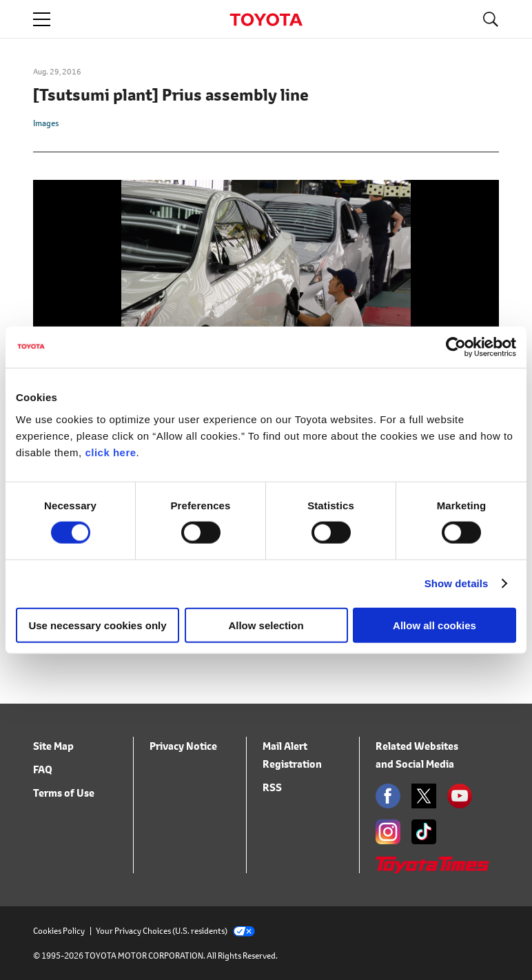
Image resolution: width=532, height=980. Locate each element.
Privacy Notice (183, 746)
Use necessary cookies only (97, 625)
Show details (457, 583)
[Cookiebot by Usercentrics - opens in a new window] (456, 347)
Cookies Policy (59, 931)
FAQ (43, 769)
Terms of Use (64, 793)
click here (110, 452)
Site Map (53, 746)
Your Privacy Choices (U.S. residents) (175, 931)
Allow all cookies (434, 625)
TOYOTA (266, 20)
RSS (272, 787)
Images (46, 123)
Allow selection (266, 625)
